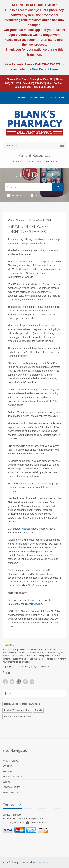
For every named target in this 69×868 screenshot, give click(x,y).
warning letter (15, 454)
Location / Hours (56, 97)
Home (16, 162)
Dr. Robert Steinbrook (19, 529)
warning (50, 269)
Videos (37, 195)
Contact (7, 782)
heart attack (31, 337)
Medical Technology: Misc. (17, 710)
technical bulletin (52, 423)
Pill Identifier (37, 97)
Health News (17, 195)
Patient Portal (10, 761)
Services (7, 771)
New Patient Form (45, 69)
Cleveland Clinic (34, 604)
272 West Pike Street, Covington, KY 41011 (29, 79)
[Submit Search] (58, 187)
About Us (7, 766)
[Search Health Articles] (29, 187)
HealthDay (25, 667)
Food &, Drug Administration (18, 717)
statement (44, 555)
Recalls (38, 710)
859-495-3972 (51, 64)
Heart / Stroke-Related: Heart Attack (22, 704)
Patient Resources (32, 162)
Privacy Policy (10, 792)
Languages (20, 97)
